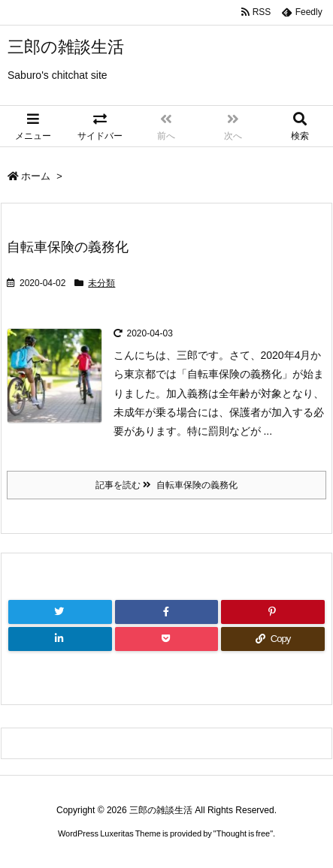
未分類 (101, 283)
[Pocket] (167, 639)
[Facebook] (167, 612)
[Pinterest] (273, 612)
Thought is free (243, 833)
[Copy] (273, 639)
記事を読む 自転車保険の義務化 (166, 485)
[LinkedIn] (60, 639)
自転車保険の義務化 (68, 247)
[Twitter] (60, 612)
